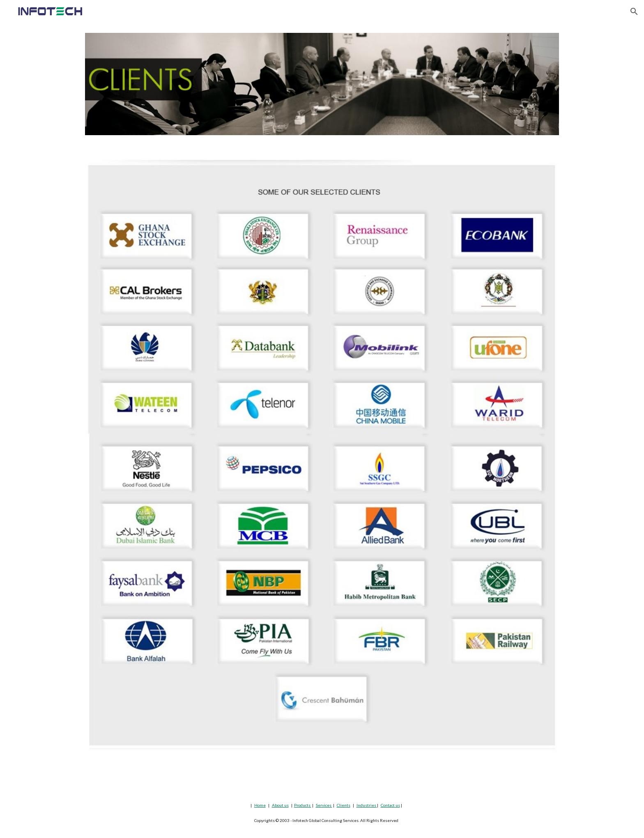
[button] (634, 12)
